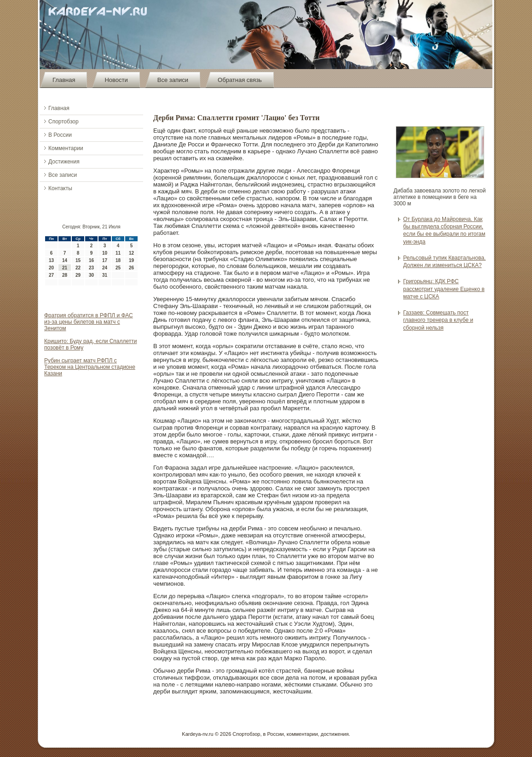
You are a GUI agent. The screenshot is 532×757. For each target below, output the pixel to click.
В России (60, 135)
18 (118, 260)
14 (65, 260)
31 (105, 275)
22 (78, 268)
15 (78, 260)
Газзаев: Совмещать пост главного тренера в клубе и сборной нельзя (438, 320)
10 (105, 253)
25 (118, 268)
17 (105, 260)
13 (51, 260)
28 (65, 275)
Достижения (64, 162)
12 (131, 253)
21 (65, 268)
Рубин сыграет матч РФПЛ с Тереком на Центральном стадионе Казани (90, 367)
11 (118, 253)
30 (91, 275)
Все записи (173, 80)
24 (105, 268)
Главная (64, 80)
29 (78, 275)
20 (51, 268)
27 (51, 275)
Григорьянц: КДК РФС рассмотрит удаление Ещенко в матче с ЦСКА (444, 289)
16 (91, 260)
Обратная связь (240, 80)
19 (131, 260)
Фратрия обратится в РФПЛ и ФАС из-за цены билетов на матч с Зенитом (89, 322)
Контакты (60, 188)
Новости (116, 80)
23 (91, 268)
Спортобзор (64, 122)
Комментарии (66, 148)
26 (131, 268)
